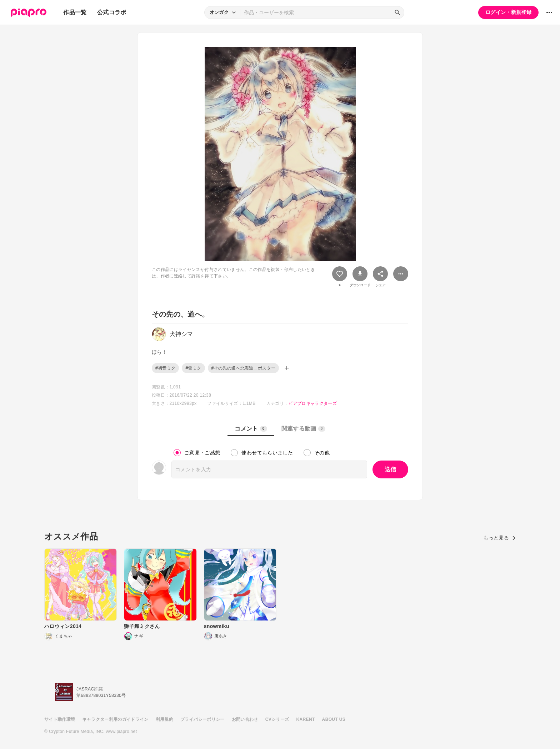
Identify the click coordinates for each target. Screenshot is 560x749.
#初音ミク (165, 368)
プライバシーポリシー (202, 719)
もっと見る (499, 538)
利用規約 (164, 719)
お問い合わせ (245, 719)
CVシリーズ (277, 719)
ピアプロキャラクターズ (312, 403)
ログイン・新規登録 (508, 12)
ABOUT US (334, 719)
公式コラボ (112, 12)
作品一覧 (75, 12)
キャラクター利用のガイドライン (115, 719)
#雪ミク (193, 368)
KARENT (306, 719)
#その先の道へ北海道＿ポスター (244, 368)
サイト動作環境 (60, 719)
